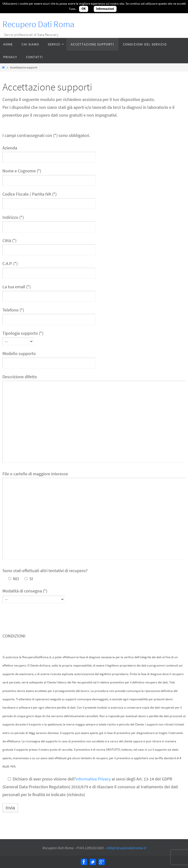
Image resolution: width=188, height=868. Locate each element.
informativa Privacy (93, 779)
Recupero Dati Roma (38, 24)
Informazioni (105, 9)
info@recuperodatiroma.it (126, 848)
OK (84, 9)
